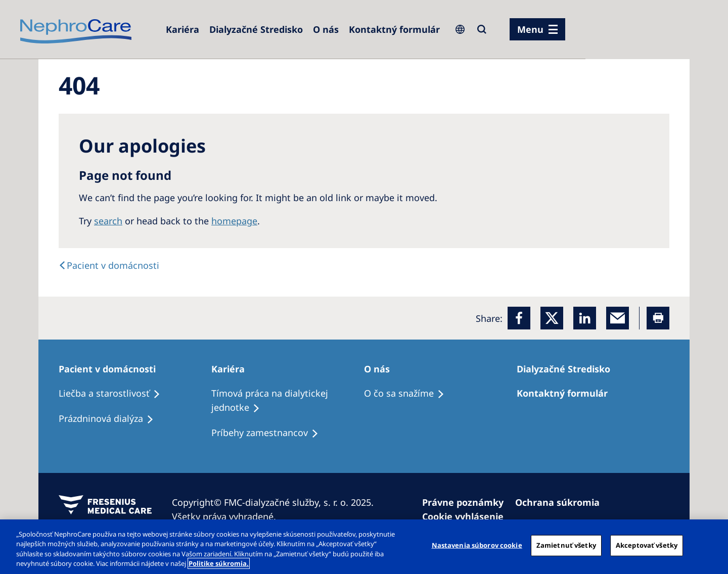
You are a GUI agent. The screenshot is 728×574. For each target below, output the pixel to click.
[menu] (537, 29)
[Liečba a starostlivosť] (114, 394)
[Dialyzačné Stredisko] (256, 29)
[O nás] (326, 29)
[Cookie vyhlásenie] (467, 516)
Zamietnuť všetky (566, 545)
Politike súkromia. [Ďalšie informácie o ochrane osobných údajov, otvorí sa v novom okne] (219, 563)
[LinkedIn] (585, 318)
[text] (109, 265)
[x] (552, 318)
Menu (530, 29)
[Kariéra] (183, 29)
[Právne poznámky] (467, 502)
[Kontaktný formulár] (394, 29)
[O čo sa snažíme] (409, 394)
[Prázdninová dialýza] (111, 419)
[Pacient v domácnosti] (112, 369)
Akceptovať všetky (647, 545)
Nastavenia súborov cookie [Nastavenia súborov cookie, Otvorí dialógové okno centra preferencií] (477, 545)
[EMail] (618, 318)
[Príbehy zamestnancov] (269, 433)
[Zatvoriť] (712, 545)
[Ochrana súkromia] (562, 502)
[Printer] (658, 318)
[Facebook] (519, 318)
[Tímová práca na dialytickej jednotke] (288, 401)
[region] (364, 547)
